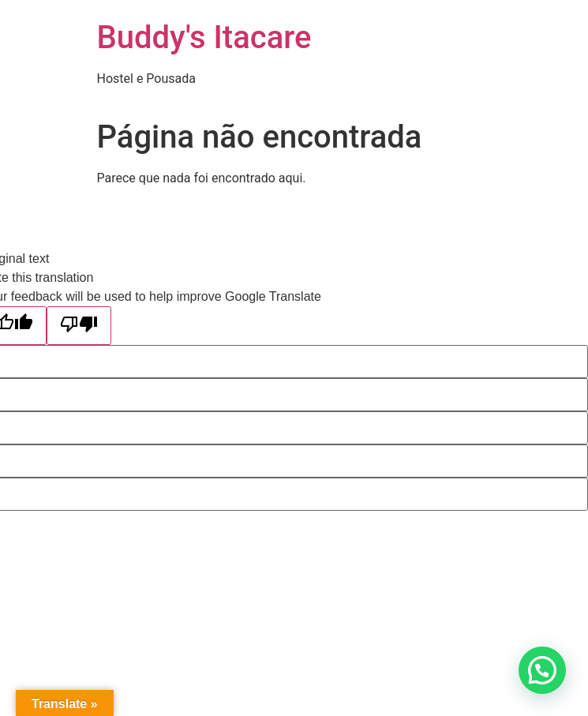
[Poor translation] (79, 326)
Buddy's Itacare (204, 37)
